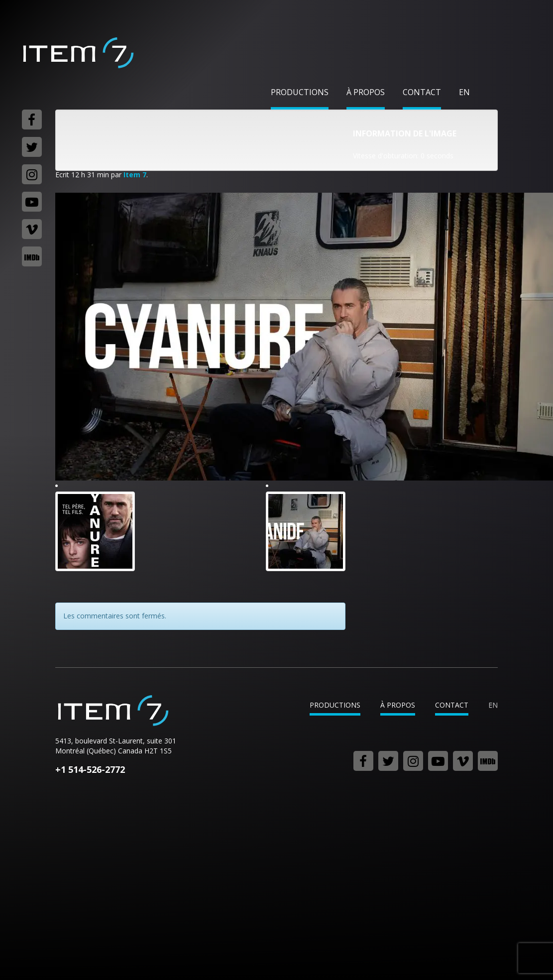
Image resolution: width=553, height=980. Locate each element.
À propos (366, 92)
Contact (422, 92)
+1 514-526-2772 (90, 769)
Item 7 (78, 53)
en (464, 92)
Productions (300, 92)
